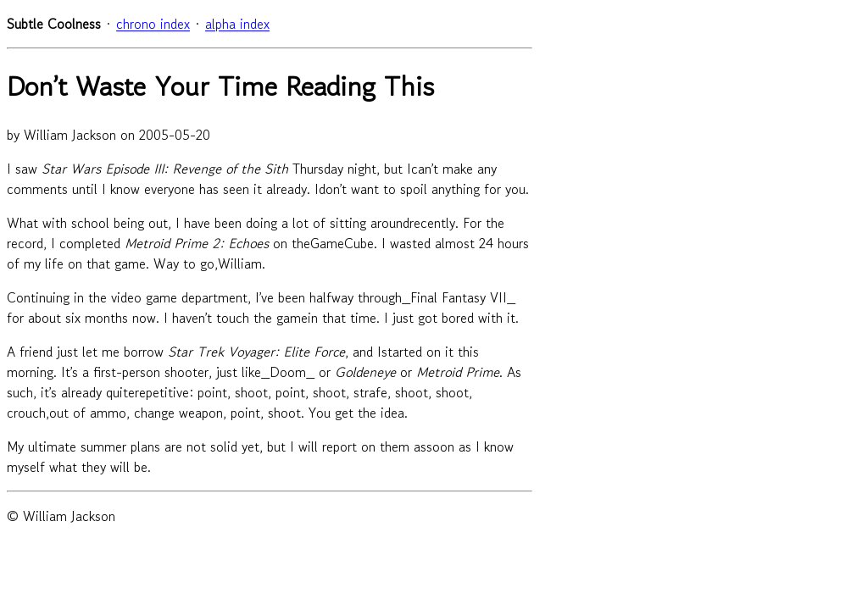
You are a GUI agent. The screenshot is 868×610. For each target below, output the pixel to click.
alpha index (237, 24)
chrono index (153, 24)
